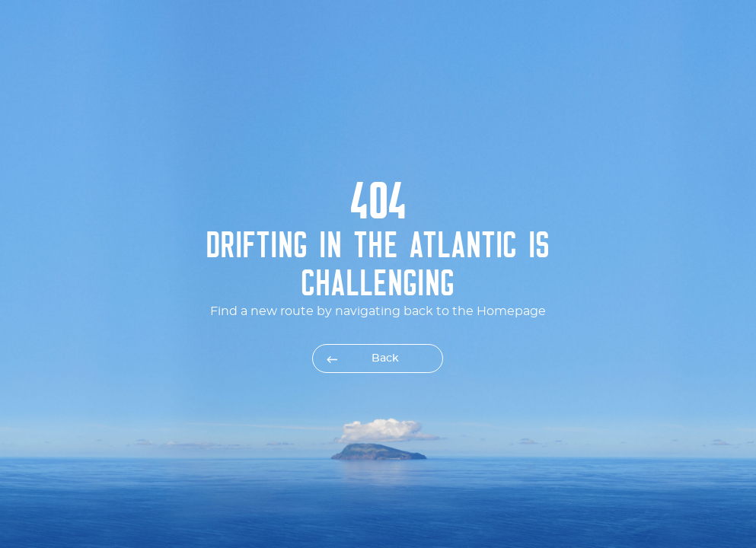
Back (385, 358)
